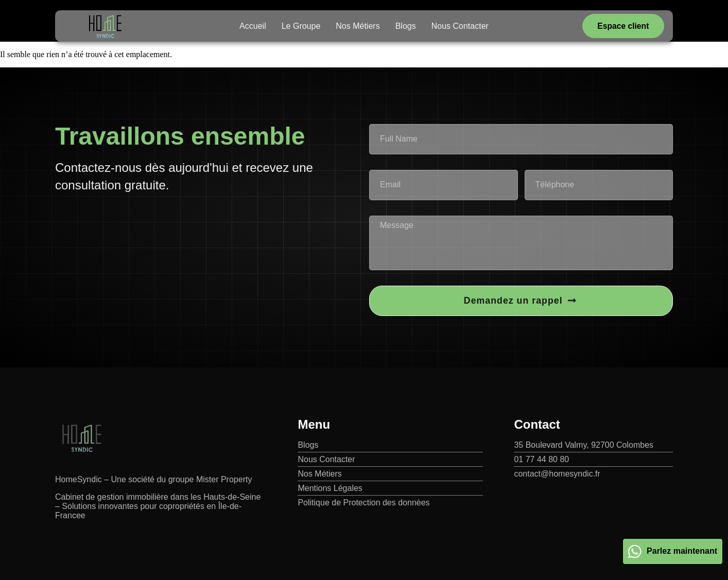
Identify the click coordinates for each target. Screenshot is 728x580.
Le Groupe (301, 26)
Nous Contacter (460, 26)
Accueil (253, 26)
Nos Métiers (358, 26)
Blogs (406, 26)
